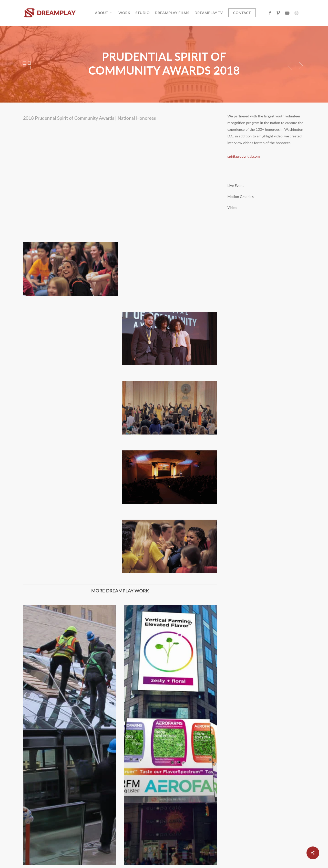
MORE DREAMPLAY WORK (120, 591)
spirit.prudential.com (244, 156)
